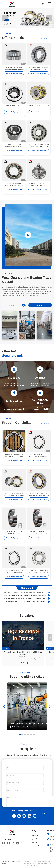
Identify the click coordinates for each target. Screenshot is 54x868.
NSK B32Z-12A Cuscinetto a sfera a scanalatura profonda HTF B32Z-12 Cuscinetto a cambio (39, 146)
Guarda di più (46, 39)
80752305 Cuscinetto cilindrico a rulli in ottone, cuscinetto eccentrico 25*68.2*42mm (39, 107)
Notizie (34, 842)
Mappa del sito (16, 862)
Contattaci (35, 846)
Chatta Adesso (40, 305)
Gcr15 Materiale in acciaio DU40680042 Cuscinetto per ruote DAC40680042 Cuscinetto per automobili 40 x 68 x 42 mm (14, 146)
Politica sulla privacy (6, 863)
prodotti (35, 839)
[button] (26, 24)
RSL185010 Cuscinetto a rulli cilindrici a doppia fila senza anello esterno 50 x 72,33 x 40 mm (14, 68)
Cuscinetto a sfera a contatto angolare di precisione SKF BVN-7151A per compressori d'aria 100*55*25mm (14, 185)
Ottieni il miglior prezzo (14, 73)
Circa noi (35, 835)
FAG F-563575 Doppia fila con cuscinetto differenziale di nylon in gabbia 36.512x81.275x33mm (14, 107)
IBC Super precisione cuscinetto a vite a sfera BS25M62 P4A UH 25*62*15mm (39, 68)
